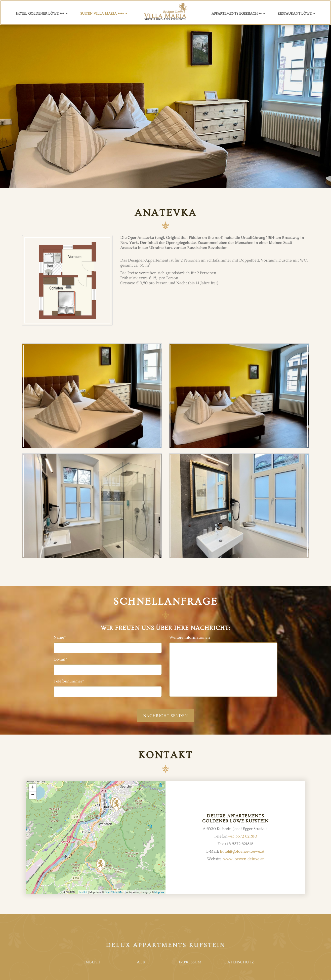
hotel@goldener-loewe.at (242, 851)
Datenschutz (239, 962)
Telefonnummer (69, 681)
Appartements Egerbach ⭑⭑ (238, 14)
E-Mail (60, 659)
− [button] (33, 795)
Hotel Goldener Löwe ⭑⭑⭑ (42, 14)
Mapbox (159, 892)
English (92, 962)
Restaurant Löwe (296, 14)
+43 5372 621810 (243, 836)
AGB (141, 962)
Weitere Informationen (190, 637)
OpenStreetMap (114, 892)
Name (60, 637)
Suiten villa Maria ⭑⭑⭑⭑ (104, 14)
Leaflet (83, 892)
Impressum (190, 962)
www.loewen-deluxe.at (243, 859)
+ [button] (33, 788)
